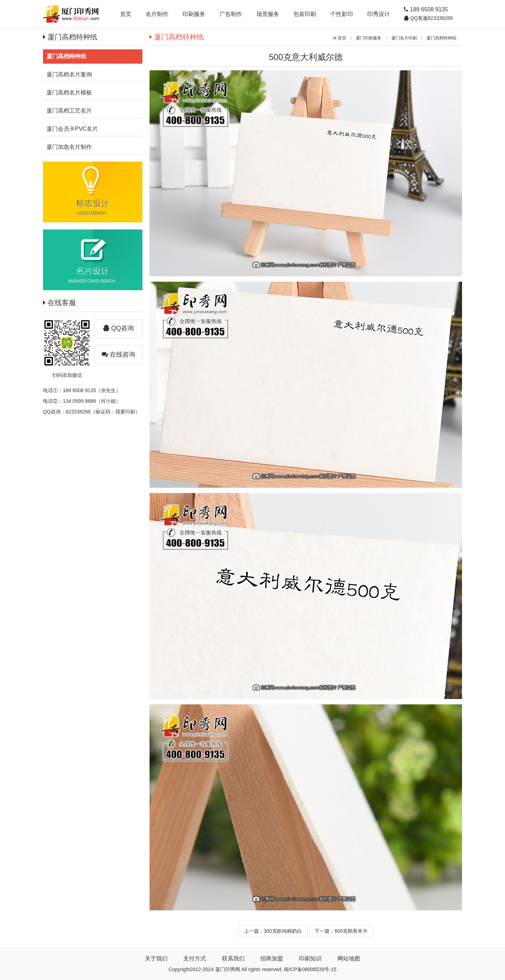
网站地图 (349, 959)
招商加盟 (272, 959)
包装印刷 (305, 14)
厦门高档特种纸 (441, 38)
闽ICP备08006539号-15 (310, 969)
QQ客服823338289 (431, 18)
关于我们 (156, 959)
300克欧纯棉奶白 (283, 931)
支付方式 (195, 959)
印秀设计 (379, 14)
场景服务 (268, 14)
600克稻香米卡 (351, 931)
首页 (126, 14)
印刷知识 (310, 959)
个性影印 (342, 14)
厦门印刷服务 (369, 38)
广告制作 (231, 14)
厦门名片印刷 (404, 38)
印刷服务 (194, 14)
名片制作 (157, 14)
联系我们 (233, 959)
